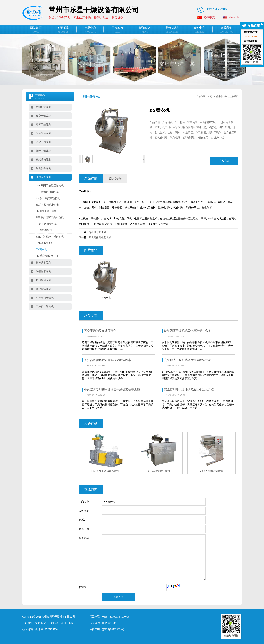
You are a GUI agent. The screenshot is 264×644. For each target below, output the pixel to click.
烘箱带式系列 (43, 107)
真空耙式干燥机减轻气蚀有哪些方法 (187, 360)
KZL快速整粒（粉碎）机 (50, 237)
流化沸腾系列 (43, 142)
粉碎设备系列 (43, 263)
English (235, 17)
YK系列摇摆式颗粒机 (48, 198)
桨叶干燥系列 (43, 151)
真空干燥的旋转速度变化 (100, 331)
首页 (210, 96)
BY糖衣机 (41, 249)
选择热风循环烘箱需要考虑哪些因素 (108, 360)
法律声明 (95, 629)
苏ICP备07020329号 (113, 629)
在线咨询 (224, 161)
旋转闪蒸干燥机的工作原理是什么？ (187, 331)
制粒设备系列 (43, 177)
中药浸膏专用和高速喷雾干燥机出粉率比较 (112, 389)
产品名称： (85, 502)
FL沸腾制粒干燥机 (46, 211)
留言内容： (85, 538)
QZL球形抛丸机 (45, 243)
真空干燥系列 (43, 116)
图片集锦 (115, 178)
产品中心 (219, 96)
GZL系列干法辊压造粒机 (50, 186)
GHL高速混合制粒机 (47, 192)
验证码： (84, 587)
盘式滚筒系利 (43, 160)
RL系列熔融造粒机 (46, 224)
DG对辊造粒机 (44, 230)
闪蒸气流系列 (43, 133)
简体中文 (209, 17)
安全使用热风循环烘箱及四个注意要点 (189, 389)
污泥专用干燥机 (45, 298)
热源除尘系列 (43, 280)
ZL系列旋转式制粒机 (48, 205)
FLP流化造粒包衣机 (47, 256)
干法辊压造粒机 (45, 306)
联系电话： (85, 529)
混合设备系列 (43, 168)
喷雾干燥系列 (43, 125)
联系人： (84, 520)
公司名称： (85, 511)
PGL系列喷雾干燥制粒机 (50, 217)
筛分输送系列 (43, 289)
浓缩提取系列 (43, 271)
